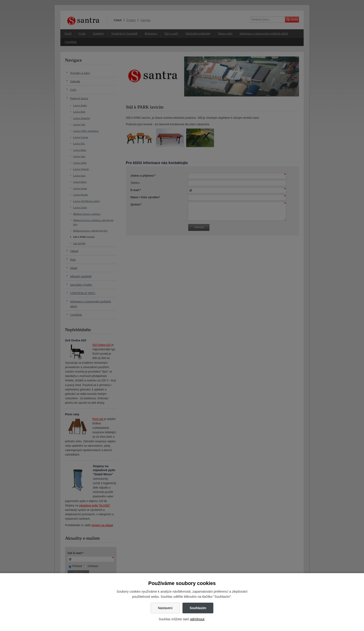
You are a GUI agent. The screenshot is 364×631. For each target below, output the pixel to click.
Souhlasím (198, 608)
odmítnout (197, 619)
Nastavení (165, 608)
